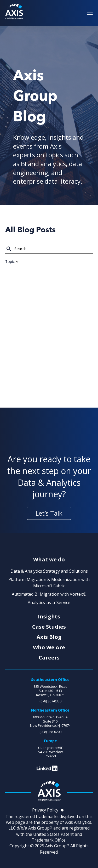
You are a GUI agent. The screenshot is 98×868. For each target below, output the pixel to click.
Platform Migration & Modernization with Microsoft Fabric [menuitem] (49, 583)
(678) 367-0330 (50, 701)
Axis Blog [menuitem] (49, 637)
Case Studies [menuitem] (49, 627)
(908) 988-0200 (50, 732)
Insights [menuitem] (49, 617)
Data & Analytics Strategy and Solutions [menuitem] (49, 571)
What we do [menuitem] (49, 560)
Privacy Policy (45, 810)
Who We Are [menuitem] (49, 647)
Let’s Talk (49, 513)
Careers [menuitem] (49, 658)
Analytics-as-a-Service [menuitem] (49, 602)
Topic (12, 261)
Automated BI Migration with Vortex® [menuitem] (49, 594)
